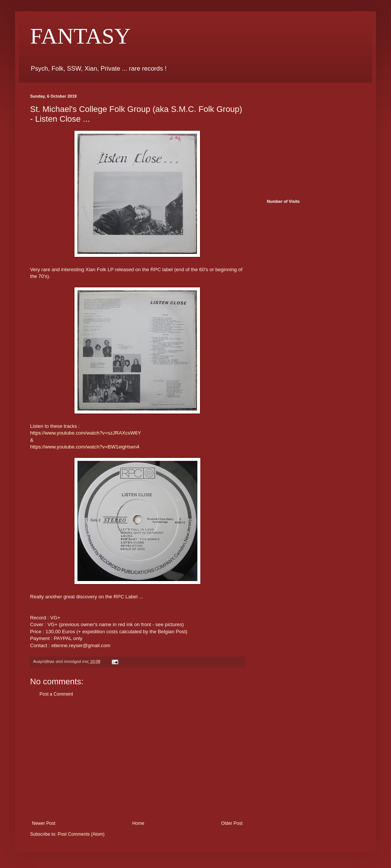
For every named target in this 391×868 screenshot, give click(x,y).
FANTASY (80, 36)
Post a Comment (56, 694)
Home (138, 823)
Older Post (232, 823)
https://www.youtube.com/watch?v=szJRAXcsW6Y (86, 433)
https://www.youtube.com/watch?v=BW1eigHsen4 (85, 447)
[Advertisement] (137, 759)
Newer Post (44, 823)
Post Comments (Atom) (81, 834)
